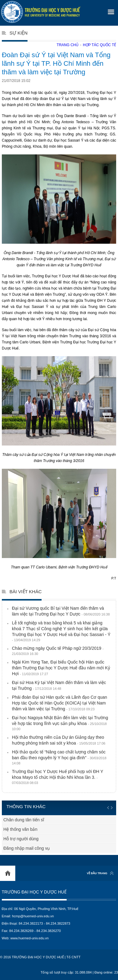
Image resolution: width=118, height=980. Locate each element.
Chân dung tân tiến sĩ (24, 820)
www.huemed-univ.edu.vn (29, 938)
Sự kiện (18, 33)
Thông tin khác (26, 806)
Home (8, 873)
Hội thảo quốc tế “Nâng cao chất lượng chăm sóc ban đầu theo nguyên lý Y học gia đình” (59, 757)
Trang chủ (68, 45)
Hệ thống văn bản (20, 829)
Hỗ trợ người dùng (21, 839)
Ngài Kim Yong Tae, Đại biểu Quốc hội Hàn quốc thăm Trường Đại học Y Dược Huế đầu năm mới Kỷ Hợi (61, 668)
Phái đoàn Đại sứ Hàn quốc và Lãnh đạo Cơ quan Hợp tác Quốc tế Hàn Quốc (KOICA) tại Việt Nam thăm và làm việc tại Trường (59, 703)
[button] (110, 10)
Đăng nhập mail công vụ (27, 848)
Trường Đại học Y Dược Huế (34, 892)
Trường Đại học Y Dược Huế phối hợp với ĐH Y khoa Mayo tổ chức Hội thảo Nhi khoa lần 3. (57, 777)
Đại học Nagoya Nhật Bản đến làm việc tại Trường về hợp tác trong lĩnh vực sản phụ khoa (60, 723)
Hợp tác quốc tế (100, 45)
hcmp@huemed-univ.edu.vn (33, 916)
